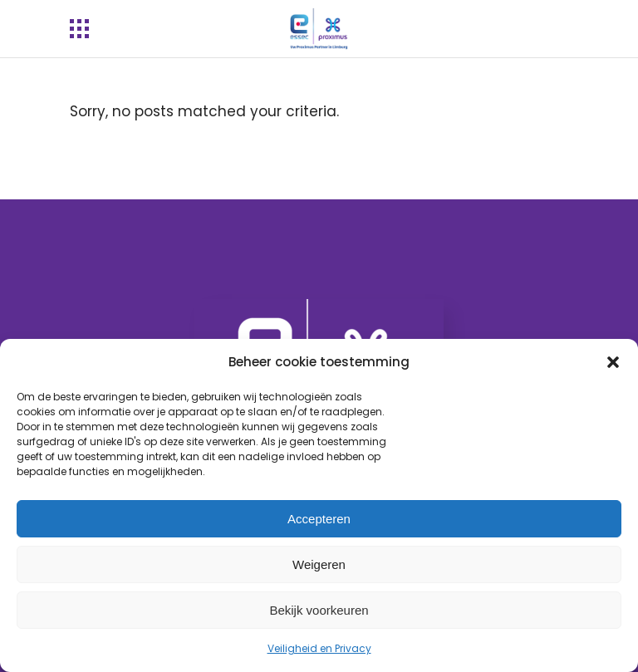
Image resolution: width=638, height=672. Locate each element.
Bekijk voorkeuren (319, 610)
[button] (613, 362)
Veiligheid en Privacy (319, 648)
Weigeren (319, 564)
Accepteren (319, 519)
